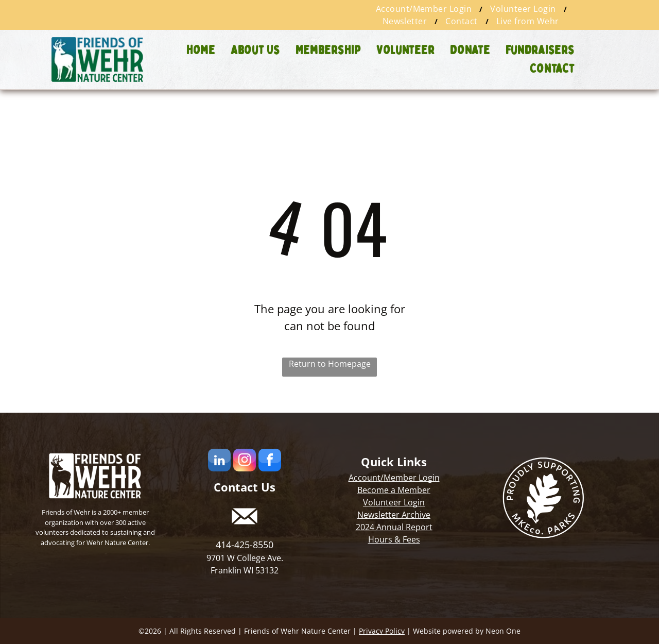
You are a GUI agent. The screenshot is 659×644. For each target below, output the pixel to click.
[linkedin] (219, 461)
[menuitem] (426, 9)
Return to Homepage (330, 364)
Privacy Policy (382, 631)
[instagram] (245, 461)
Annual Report (404, 527)
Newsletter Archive (394, 515)
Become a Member (394, 490)
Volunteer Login (394, 502)
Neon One (503, 631)
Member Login (412, 478)
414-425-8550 (245, 545)
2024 (365, 527)
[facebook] (270, 461)
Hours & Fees (394, 539)
